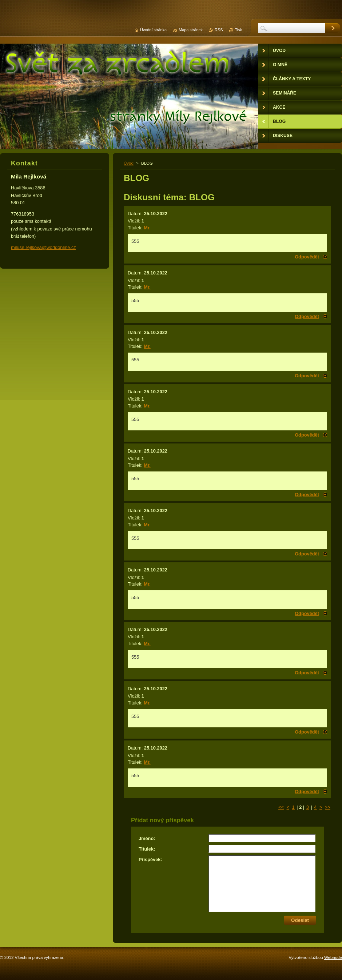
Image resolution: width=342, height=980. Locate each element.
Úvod (129, 163)
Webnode (333, 957)
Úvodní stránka (153, 30)
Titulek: (147, 849)
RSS (219, 30)
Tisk (238, 30)
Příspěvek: (150, 859)
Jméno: (147, 838)
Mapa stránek (191, 30)
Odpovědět (307, 257)
